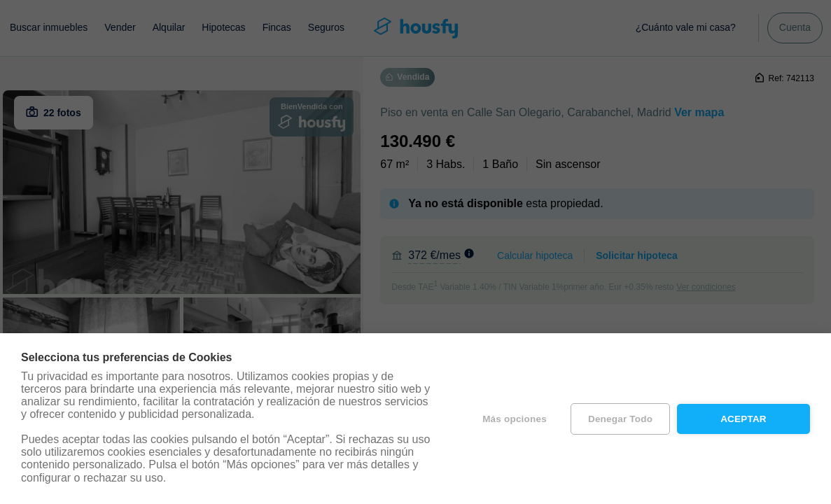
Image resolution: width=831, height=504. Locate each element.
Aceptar (743, 419)
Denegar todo (620, 419)
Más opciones (515, 419)
